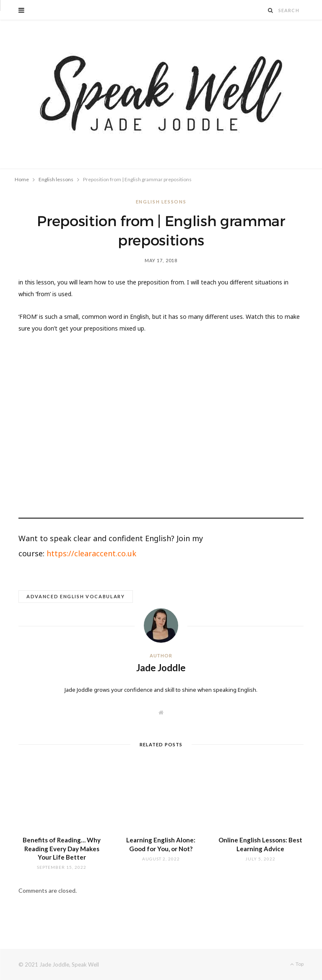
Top (297, 964)
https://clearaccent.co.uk (91, 553)
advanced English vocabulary (76, 596)
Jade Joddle (161, 668)
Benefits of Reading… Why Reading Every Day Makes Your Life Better (62, 848)
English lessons (161, 202)
